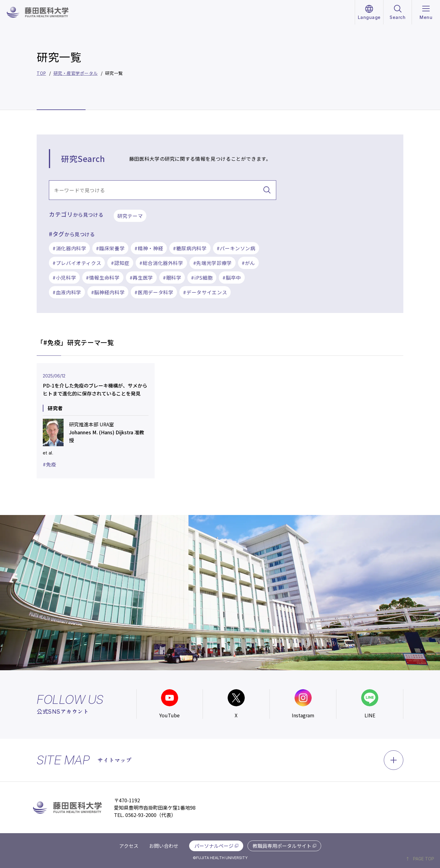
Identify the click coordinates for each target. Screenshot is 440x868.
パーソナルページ (214, 846)
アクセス (129, 846)
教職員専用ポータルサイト (282, 846)
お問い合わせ (164, 846)
